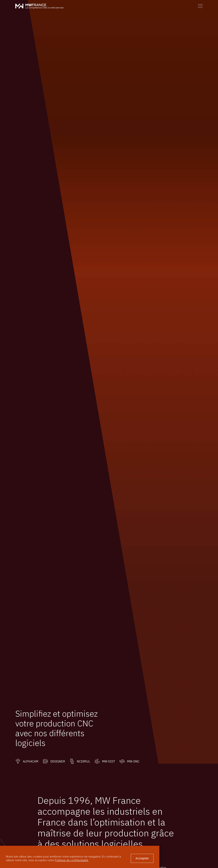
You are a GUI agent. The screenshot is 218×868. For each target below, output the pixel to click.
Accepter (142, 858)
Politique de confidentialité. (72, 860)
